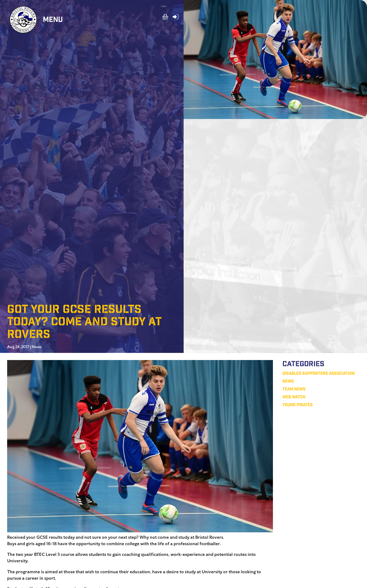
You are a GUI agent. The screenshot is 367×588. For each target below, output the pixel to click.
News (37, 347)
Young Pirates (298, 405)
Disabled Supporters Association (319, 374)
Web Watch (294, 398)
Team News (294, 390)
